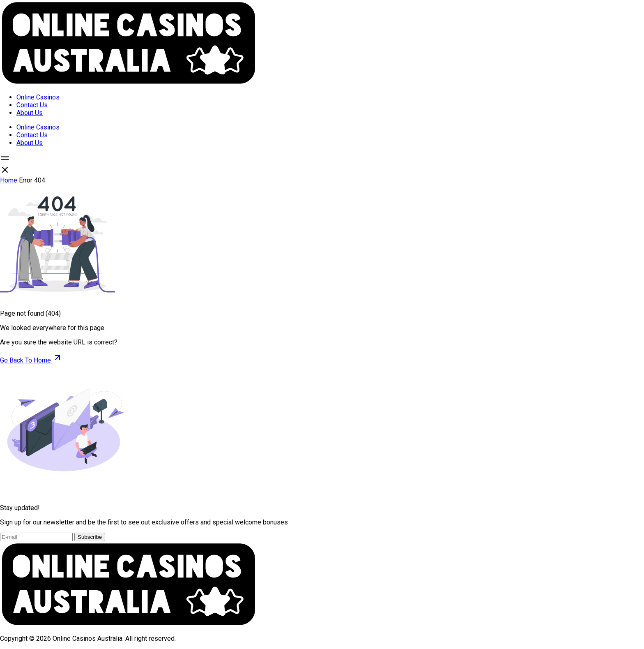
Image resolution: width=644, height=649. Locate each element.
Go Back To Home (31, 360)
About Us (30, 113)
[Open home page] (128, 83)
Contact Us (32, 105)
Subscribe (90, 537)
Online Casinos (38, 97)
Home (9, 180)
